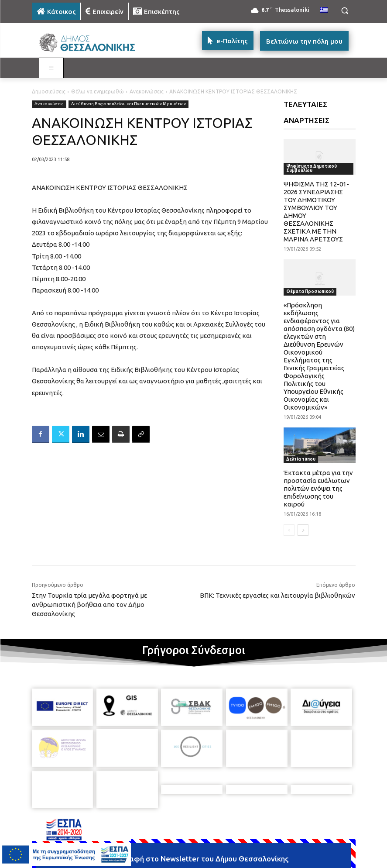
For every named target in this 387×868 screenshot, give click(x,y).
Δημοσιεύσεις (49, 91)
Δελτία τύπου (301, 459)
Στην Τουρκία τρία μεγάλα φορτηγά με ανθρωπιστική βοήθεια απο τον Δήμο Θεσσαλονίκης (89, 604)
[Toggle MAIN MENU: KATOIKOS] (51, 68)
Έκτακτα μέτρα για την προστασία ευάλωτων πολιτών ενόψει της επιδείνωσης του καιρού (318, 488)
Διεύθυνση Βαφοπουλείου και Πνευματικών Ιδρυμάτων (128, 104)
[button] (345, 11)
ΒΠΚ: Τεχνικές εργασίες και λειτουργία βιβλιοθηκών (277, 595)
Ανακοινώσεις (147, 91)
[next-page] (303, 530)
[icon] (254, 861)
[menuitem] (324, 10)
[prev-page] (289, 530)
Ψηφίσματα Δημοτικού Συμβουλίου (312, 168)
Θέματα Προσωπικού (310, 291)
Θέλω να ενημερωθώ (98, 91)
